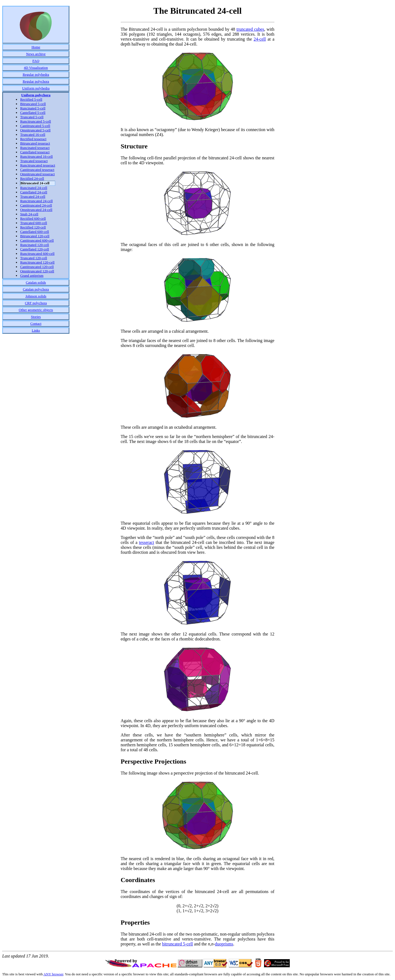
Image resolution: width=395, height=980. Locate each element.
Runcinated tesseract (35, 148)
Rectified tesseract (33, 139)
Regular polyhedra (36, 74)
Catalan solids (36, 282)
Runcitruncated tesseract (37, 165)
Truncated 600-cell (33, 223)
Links (36, 330)
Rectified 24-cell (32, 178)
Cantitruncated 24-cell (36, 205)
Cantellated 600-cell (34, 232)
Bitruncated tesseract (35, 143)
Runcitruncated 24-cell (36, 201)
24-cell (260, 39)
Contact (36, 324)
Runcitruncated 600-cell (37, 254)
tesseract (146, 542)
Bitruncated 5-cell (33, 104)
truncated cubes (250, 29)
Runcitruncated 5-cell (35, 121)
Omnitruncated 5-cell (35, 130)
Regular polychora (36, 81)
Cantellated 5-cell (33, 113)
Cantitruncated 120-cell (37, 267)
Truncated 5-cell (32, 117)
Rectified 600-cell (33, 218)
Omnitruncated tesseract (37, 174)
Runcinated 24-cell (34, 188)
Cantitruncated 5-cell (35, 126)
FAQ (36, 61)
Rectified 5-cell (31, 99)
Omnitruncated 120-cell (37, 271)
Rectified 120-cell (33, 227)
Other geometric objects (36, 310)
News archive (36, 54)
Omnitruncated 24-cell (36, 210)
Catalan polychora (36, 289)
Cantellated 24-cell (34, 192)
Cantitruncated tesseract (37, 170)
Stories (36, 317)
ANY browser (53, 974)
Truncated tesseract (34, 161)
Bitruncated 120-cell (35, 236)
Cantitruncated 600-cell (37, 240)
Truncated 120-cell (33, 258)
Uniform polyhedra (36, 88)
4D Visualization (36, 68)
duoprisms (224, 944)
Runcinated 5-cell (33, 108)
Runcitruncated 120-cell (37, 262)
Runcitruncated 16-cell (36, 156)
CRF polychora (36, 303)
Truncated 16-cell (33, 135)
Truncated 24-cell (33, 197)
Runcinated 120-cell (34, 245)
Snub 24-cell (29, 214)
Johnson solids (36, 296)
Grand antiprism (32, 276)
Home (36, 47)
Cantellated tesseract (35, 152)
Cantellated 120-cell (34, 249)
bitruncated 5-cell (177, 944)
